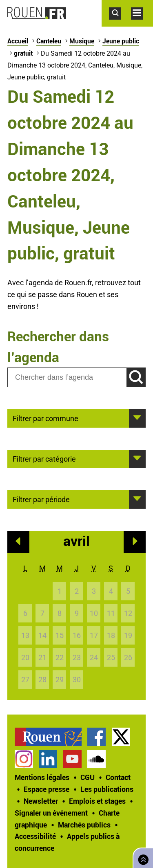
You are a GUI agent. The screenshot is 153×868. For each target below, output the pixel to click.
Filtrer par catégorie (44, 458)
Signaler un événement (51, 813)
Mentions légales (42, 777)
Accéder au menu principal (142, 24)
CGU (88, 777)
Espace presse (47, 789)
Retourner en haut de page (142, 857)
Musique (82, 41)
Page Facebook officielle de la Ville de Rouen (96, 737)
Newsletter (41, 801)
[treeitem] (51, 737)
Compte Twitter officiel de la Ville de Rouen (121, 737)
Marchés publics (84, 825)
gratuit (23, 53)
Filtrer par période (41, 499)
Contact (118, 777)
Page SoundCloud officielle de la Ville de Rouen (96, 759)
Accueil (18, 41)
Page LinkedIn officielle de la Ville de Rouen (48, 759)
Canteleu (49, 41)
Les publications (107, 789)
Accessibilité (35, 836)
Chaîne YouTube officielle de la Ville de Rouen (72, 759)
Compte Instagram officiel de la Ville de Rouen (24, 759)
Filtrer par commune (45, 418)
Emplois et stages (97, 801)
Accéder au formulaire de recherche (120, 24)
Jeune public (121, 41)
